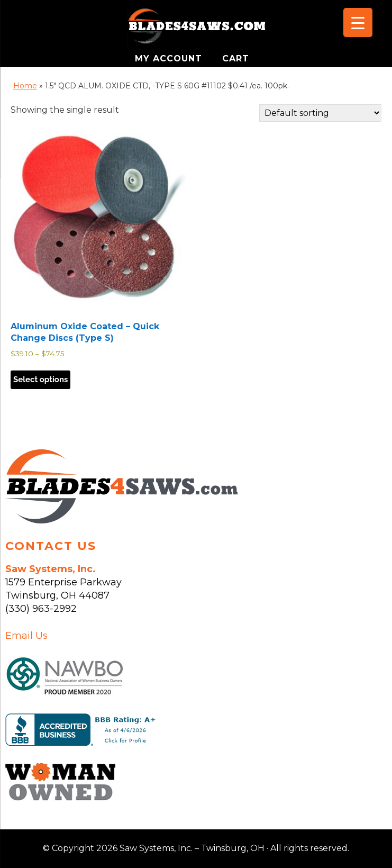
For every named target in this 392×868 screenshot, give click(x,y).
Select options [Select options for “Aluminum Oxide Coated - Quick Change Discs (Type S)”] (40, 379)
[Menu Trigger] (358, 22)
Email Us (26, 636)
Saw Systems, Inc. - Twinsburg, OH (196, 29)
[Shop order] (320, 113)
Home (25, 86)
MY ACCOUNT (170, 58)
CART (236, 58)
